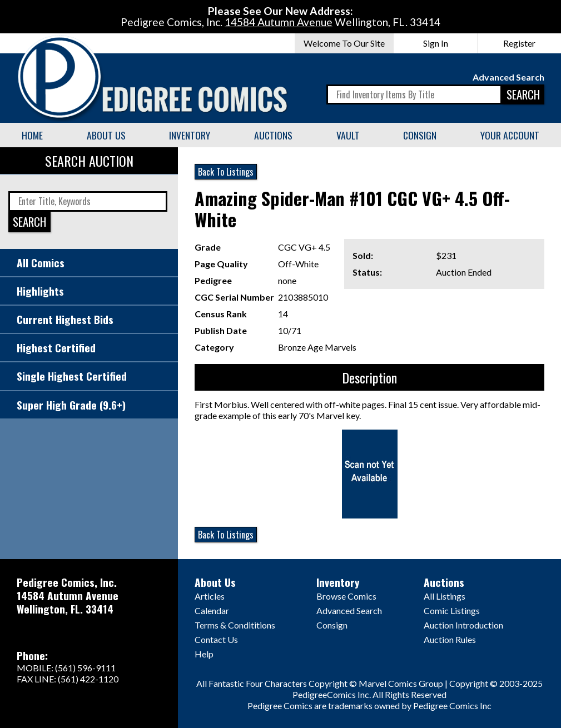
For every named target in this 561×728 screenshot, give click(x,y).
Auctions (273, 135)
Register (519, 43)
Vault (348, 135)
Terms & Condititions (235, 625)
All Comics (41, 263)
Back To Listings (226, 172)
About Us (106, 135)
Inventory (190, 135)
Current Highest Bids (65, 319)
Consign (420, 135)
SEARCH (523, 94)
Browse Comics (346, 596)
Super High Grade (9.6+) (71, 405)
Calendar (212, 610)
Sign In (436, 43)
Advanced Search (508, 77)
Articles (210, 596)
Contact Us (216, 639)
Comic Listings (452, 610)
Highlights (40, 291)
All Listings (445, 596)
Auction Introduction (463, 625)
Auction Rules (450, 639)
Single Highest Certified (72, 376)
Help (204, 654)
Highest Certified (56, 348)
